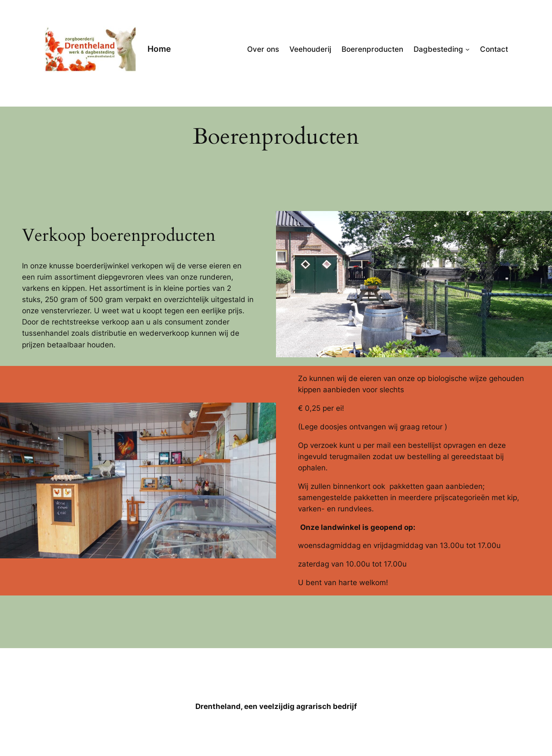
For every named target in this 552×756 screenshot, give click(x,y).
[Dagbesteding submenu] (467, 49)
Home (159, 49)
